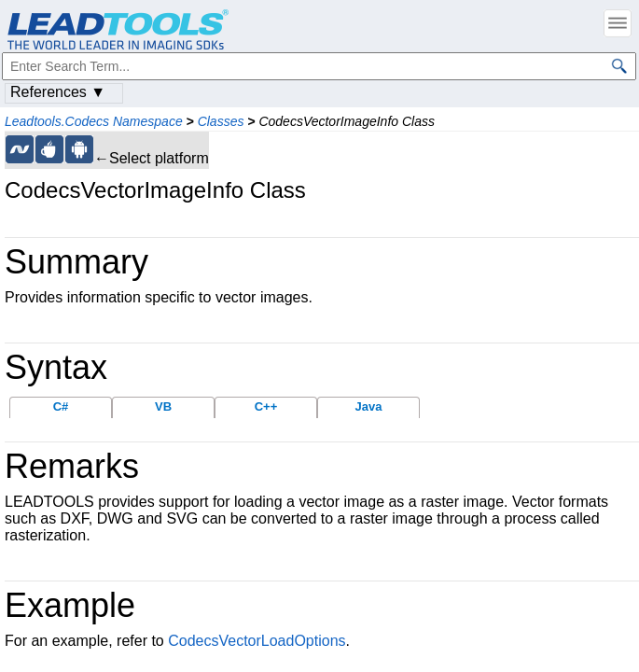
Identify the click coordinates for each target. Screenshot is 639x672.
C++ (266, 406)
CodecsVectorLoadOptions (257, 641)
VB (163, 406)
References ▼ (58, 92)
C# (61, 406)
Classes (221, 121)
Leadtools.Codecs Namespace (94, 121)
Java (369, 406)
